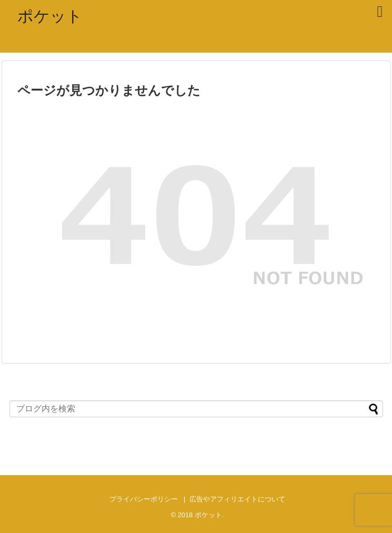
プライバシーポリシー (144, 499)
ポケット (50, 16)
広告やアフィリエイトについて (237, 499)
